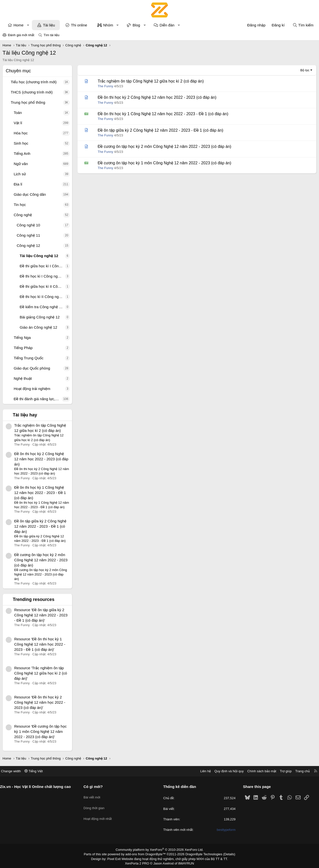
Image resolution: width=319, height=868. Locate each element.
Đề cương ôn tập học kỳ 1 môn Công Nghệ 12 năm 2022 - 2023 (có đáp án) (164, 163)
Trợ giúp (282, 771)
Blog (136, 25)
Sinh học (21, 143)
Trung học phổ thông (28, 102)
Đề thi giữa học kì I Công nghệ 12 (42, 266)
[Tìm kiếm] (303, 25)
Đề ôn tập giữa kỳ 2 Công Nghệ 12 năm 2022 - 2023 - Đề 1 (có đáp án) (40, 526)
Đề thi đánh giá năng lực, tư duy (38, 399)
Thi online (79, 25)
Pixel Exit (118, 858)
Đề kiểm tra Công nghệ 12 (41, 307)
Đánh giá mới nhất (21, 35)
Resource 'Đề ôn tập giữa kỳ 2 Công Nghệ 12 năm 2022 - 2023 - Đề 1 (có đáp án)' (41, 615)
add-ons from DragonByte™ (147, 854)
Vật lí (18, 123)
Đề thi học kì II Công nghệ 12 (42, 297)
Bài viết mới (94, 795)
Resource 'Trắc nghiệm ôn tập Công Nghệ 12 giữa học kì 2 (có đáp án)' (41, 673)
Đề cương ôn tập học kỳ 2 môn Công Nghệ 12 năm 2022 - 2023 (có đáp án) (41, 560)
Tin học (20, 205)
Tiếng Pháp (23, 348)
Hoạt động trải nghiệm (32, 389)
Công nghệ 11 (28, 235)
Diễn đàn (167, 25)
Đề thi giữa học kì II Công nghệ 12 (42, 286)
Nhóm (108, 25)
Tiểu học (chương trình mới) (34, 82)
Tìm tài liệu (51, 35)
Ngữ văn (21, 164)
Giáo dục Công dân (30, 194)
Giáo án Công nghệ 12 (39, 327)
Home (18, 25)
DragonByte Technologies (200, 854)
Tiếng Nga (22, 338)
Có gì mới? (95, 787)
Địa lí (18, 184)
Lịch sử (20, 174)
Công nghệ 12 (28, 245)
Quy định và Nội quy (225, 771)
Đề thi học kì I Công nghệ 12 (42, 276)
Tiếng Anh (22, 153)
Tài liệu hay (25, 415)
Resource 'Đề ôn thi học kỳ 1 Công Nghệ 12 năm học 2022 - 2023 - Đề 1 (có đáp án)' (40, 644)
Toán (18, 113)
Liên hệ (202, 771)
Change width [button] (15, 771)
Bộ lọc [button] (305, 70)
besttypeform (224, 830)
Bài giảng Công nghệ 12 (40, 317)
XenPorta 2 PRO (139, 862)
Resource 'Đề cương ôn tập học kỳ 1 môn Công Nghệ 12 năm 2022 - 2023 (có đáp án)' (40, 731)
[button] (28, 25)
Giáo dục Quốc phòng (32, 368)
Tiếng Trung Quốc (29, 358)
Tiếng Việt (37, 771)
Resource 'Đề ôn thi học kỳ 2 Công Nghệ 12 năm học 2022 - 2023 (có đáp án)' (40, 702)
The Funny (105, 86)
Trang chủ (299, 771)
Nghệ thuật (23, 378)
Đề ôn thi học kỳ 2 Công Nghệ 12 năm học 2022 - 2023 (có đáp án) (41, 459)
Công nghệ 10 (28, 225)
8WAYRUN (184, 862)
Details (224, 854)
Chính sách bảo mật (258, 771)
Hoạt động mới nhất (100, 813)
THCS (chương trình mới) (32, 92)
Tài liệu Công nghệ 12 (39, 256)
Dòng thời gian (96, 804)
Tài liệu (49, 25)
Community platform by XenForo (160, 850)
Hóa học (21, 133)
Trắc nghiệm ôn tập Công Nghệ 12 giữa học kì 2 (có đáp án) (151, 81)
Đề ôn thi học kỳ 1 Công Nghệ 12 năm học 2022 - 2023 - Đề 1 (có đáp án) (40, 493)
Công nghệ (23, 215)
